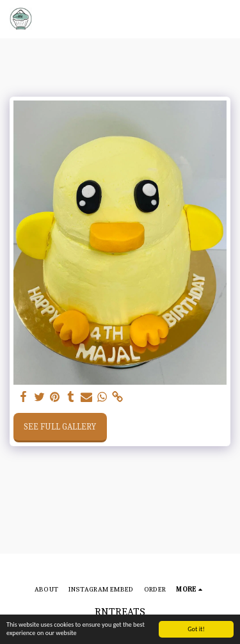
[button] (223, 19)
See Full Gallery (60, 427)
